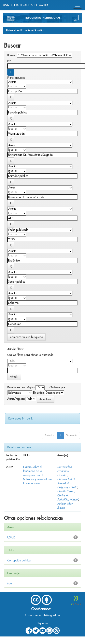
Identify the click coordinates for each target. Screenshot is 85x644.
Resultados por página (21, 387)
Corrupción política (19, 560)
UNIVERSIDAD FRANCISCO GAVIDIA (26, 5)
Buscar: (12, 55)
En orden (38, 393)
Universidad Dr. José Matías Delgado (67, 483)
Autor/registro (16, 399)
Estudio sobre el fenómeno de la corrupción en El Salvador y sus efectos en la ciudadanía (38, 475)
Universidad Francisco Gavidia (25, 30)
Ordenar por (57, 387)
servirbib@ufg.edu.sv (48, 615)
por (9, 60)
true (10, 583)
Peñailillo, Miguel (68, 499)
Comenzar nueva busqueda (26, 337)
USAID (73, 487)
